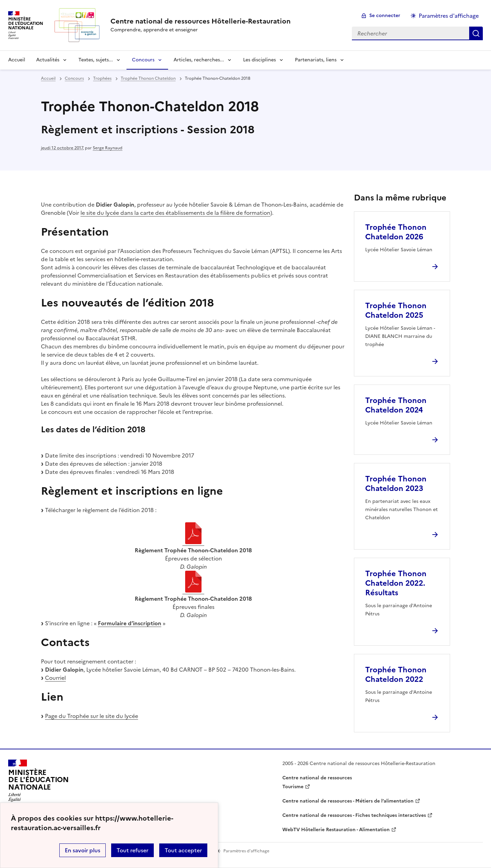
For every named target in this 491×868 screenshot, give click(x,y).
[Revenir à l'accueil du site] (39, 783)
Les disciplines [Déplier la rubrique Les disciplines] (259, 60)
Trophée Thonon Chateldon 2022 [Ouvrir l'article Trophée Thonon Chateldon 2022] (396, 675)
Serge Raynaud (108, 148)
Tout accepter (183, 850)
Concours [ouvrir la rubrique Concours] (74, 78)
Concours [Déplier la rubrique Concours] (143, 60)
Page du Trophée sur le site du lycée (92, 716)
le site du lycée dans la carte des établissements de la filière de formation (175, 213)
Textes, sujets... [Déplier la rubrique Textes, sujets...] (96, 60)
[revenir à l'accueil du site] (200, 21)
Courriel (55, 678)
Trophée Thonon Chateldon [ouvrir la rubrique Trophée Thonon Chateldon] (148, 78)
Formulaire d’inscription (130, 623)
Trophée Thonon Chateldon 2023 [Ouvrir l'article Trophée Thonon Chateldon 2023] (396, 484)
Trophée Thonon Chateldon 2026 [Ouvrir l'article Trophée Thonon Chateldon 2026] (396, 232)
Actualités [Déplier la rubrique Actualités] (48, 60)
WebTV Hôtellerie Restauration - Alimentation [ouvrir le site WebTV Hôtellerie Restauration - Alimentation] (336, 830)
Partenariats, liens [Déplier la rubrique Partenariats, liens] (316, 60)
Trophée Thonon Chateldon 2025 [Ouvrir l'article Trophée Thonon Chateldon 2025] (396, 310)
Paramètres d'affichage (449, 16)
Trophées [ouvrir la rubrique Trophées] (102, 78)
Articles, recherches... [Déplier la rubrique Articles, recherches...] (199, 60)
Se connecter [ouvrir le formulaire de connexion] (385, 16)
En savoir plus (83, 850)
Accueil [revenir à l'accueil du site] (17, 60)
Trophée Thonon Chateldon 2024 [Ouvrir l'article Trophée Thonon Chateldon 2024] (396, 405)
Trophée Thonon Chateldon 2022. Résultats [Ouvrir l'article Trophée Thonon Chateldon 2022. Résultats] (396, 583)
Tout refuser (132, 850)
